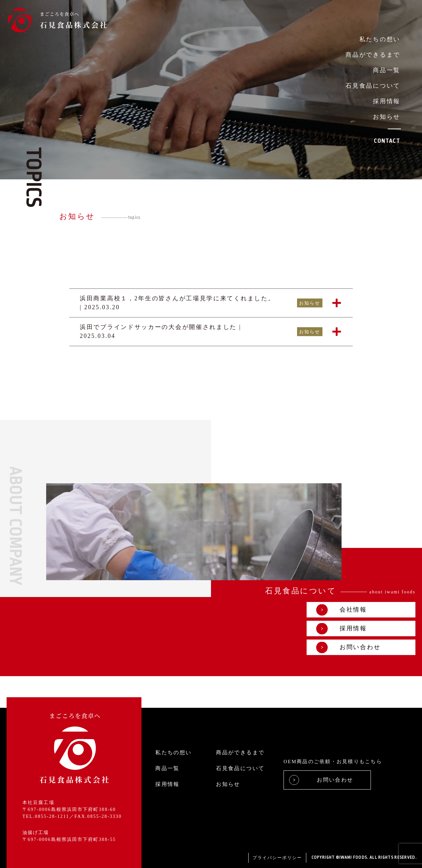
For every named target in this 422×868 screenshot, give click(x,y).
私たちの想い (380, 39)
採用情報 (387, 101)
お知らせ (387, 117)
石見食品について (373, 86)
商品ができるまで (373, 55)
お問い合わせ (348, 647)
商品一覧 (387, 70)
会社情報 (342, 610)
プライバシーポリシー (277, 858)
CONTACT (387, 141)
